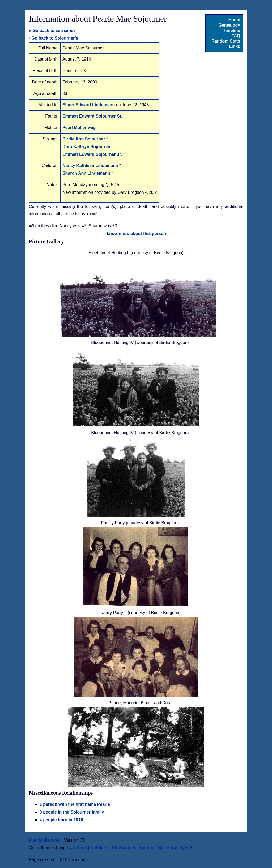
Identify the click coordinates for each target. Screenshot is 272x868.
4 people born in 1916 (61, 820)
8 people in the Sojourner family (72, 812)
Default (80, 848)
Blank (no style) (174, 848)
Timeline (232, 30)
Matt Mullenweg (45, 840)
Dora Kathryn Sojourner (86, 147)
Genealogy (229, 25)
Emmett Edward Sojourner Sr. (92, 116)
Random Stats (226, 41)
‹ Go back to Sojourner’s (54, 38)
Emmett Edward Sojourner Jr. (92, 154)
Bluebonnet (124, 848)
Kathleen (100, 848)
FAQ (236, 36)
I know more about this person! (136, 234)
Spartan (147, 848)
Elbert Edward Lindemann (89, 105)
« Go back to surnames (52, 30)
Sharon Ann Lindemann (87, 173)
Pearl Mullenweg (79, 127)
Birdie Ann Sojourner (84, 139)
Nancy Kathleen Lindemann (91, 165)
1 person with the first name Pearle (75, 804)
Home (234, 20)
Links (235, 46)
